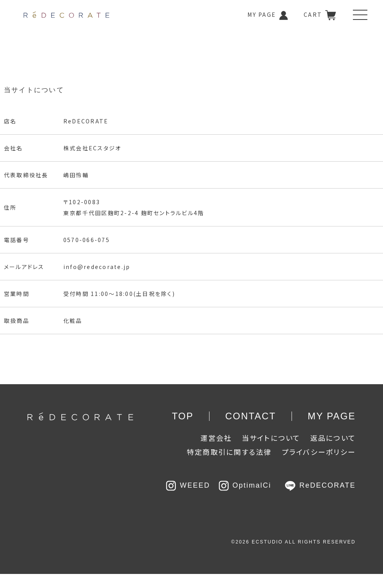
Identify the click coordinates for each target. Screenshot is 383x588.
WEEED (189, 485)
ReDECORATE (320, 485)
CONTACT (251, 416)
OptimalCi (245, 485)
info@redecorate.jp (97, 267)
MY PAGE (268, 15)
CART (320, 15)
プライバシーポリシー (319, 452)
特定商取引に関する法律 (229, 452)
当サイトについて (271, 438)
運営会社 (216, 438)
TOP (183, 416)
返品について (333, 438)
